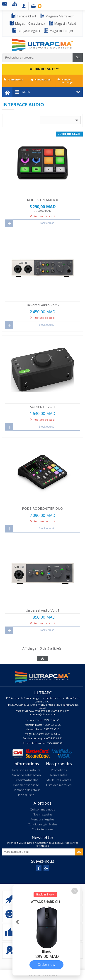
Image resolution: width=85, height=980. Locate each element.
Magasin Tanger (58, 30)
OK (78, 57)
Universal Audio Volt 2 (43, 305)
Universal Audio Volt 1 (43, 610)
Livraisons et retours (26, 770)
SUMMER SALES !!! (47, 69)
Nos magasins (43, 814)
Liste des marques (59, 785)
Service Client (24, 16)
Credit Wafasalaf (26, 780)
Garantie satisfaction (26, 775)
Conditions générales (43, 824)
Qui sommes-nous (42, 809)
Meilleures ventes (59, 780)
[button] (75, 891)
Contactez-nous (43, 829)
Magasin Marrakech (57, 16)
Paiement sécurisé (26, 785)
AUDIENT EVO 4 (42, 407)
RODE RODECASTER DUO (42, 508)
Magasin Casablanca (27, 23)
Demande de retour (26, 790)
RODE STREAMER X (42, 200)
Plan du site (26, 795)
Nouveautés (42, 79)
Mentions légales (43, 819)
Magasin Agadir (26, 30)
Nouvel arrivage (67, 81)
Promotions (15, 79)
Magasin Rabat (62, 23)
